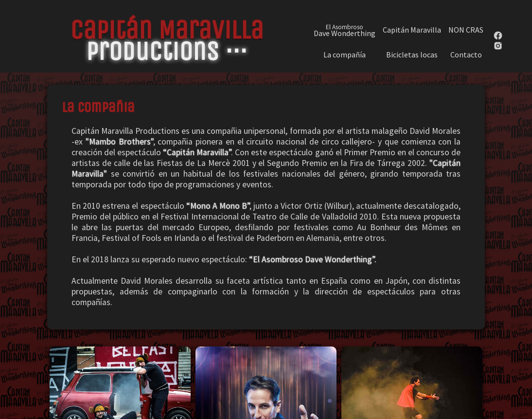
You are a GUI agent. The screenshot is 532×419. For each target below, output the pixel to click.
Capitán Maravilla (412, 30)
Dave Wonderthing (345, 30)
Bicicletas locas (412, 55)
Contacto (466, 55)
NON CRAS (466, 30)
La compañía (345, 55)
